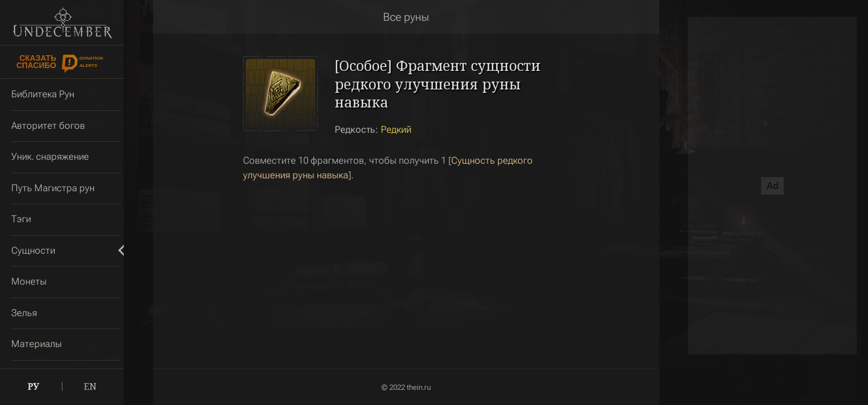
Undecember (62, 22)
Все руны (406, 17)
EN (90, 386)
